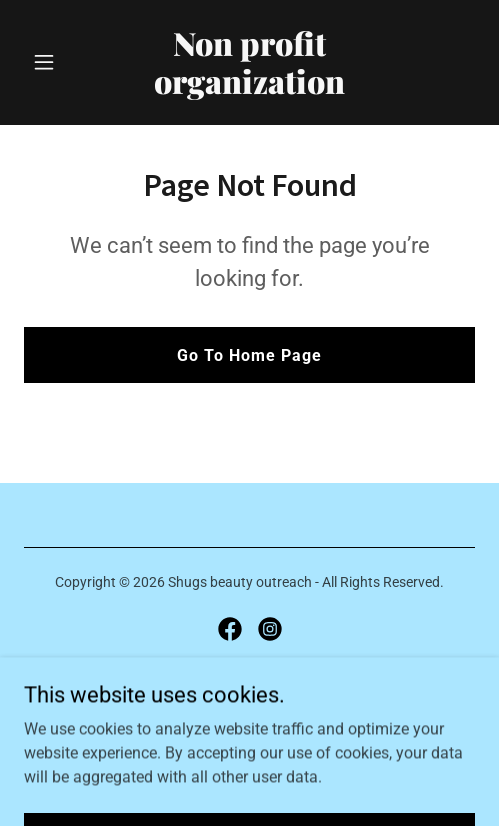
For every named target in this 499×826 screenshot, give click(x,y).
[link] (250, 88)
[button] (58, 62)
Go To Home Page (249, 355)
